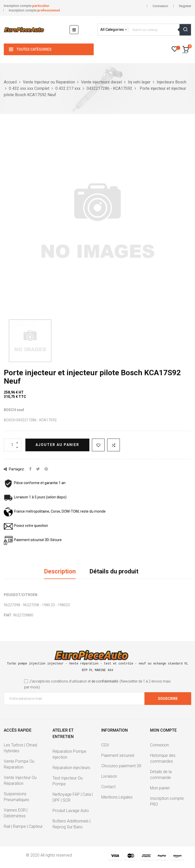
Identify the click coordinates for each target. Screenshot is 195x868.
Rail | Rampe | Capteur (23, 826)
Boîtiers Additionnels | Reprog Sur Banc (71, 824)
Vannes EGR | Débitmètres (16, 813)
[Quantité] (13, 445)
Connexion (159, 745)
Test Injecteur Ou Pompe (68, 781)
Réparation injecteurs (71, 768)
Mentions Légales (117, 797)
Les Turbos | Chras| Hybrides (20, 748)
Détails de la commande (161, 775)
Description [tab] (60, 571)
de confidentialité (105, 681)
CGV (105, 745)
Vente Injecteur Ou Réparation (20, 780)
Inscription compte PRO (167, 801)
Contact (108, 787)
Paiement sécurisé (118, 755)
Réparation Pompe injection (69, 754)
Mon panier (160, 788)
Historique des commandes (163, 758)
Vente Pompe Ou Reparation (19, 764)
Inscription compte (27, 6)
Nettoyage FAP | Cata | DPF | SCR (73, 797)
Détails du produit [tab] (114, 571)
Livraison (109, 776)
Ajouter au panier (57, 445)
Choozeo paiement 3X (121, 766)
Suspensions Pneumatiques (17, 797)
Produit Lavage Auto (71, 811)
